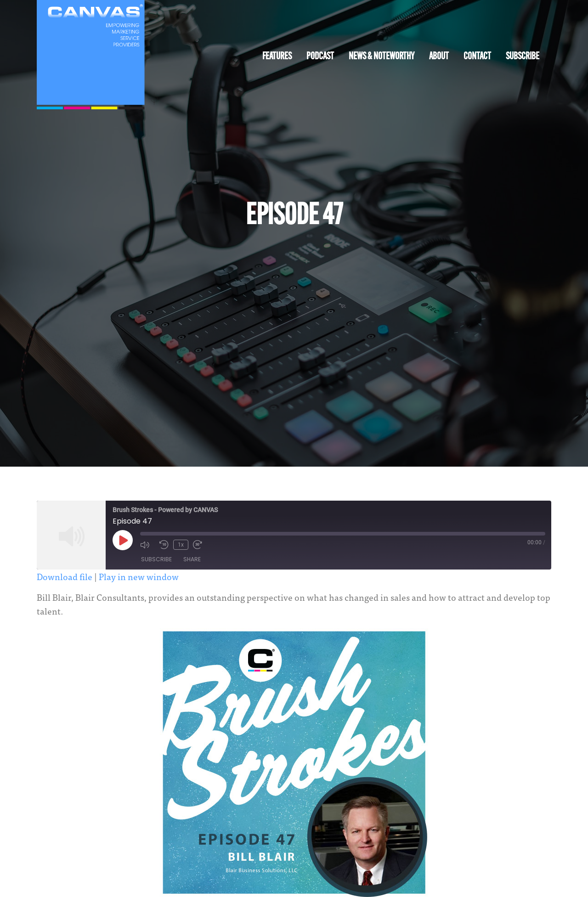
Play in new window (139, 576)
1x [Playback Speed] (181, 545)
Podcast (320, 57)
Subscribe (523, 57)
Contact (477, 57)
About (439, 57)
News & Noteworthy (382, 57)
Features (277, 57)
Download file (65, 576)
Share (192, 559)
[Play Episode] (123, 540)
